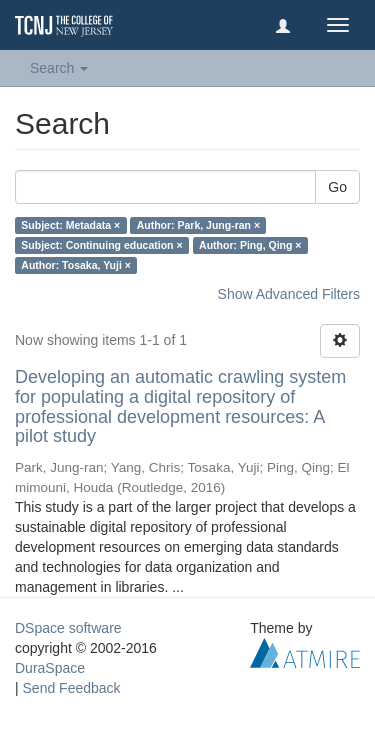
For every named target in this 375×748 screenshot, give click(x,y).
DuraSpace (50, 668)
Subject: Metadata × (70, 225)
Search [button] (59, 68)
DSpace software (68, 628)
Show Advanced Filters (289, 294)
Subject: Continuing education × (101, 245)
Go (337, 187)
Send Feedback (72, 688)
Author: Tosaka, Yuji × (76, 265)
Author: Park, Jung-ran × (198, 225)
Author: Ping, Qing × (250, 245)
